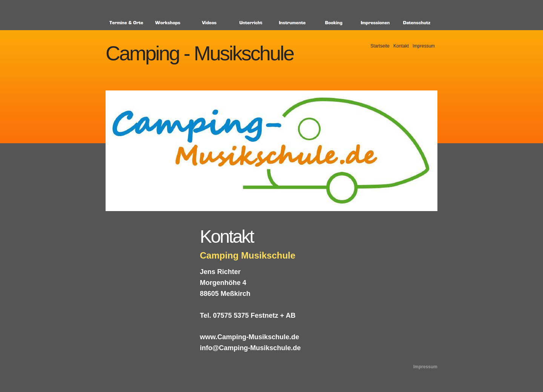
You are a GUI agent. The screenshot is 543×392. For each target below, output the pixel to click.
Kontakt (401, 46)
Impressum (424, 46)
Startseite (380, 46)
